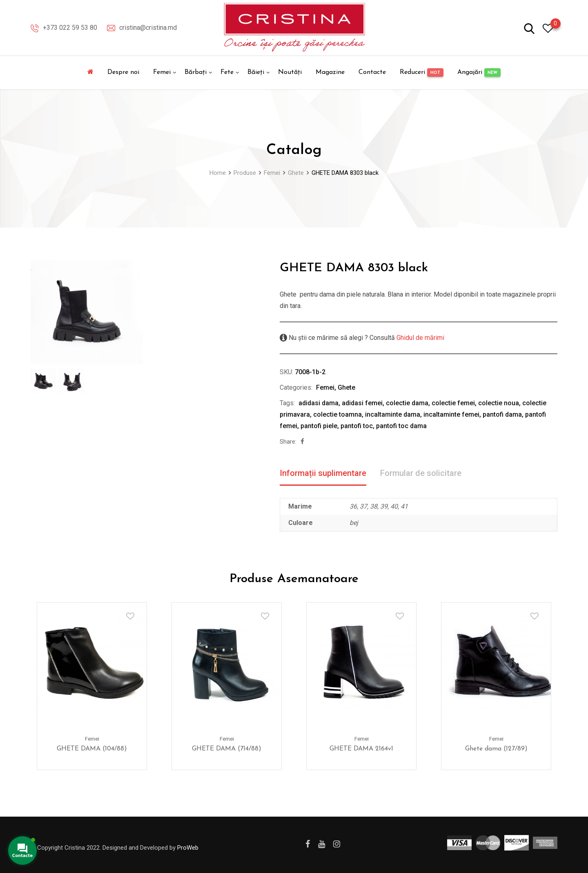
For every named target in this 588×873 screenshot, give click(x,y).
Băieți (256, 72)
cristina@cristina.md (148, 28)
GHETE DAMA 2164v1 (361, 748)
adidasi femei (362, 403)
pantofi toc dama (401, 426)
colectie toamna (337, 414)
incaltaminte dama (393, 414)
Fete (227, 72)
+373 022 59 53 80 (70, 28)
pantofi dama (502, 414)
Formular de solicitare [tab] (421, 473)
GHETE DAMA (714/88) (227, 748)
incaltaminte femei (451, 414)
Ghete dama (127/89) (496, 748)
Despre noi (123, 72)
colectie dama (407, 403)
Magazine (330, 72)
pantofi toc (357, 426)
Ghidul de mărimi (420, 338)
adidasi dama (318, 403)
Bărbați (196, 72)
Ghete (346, 387)
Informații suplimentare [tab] (323, 473)
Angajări (479, 73)
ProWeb (188, 848)
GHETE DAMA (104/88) (92, 748)
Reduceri (422, 73)
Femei (162, 72)
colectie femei (453, 403)
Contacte (372, 72)
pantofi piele (319, 426)
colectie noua (499, 403)
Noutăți (290, 72)
